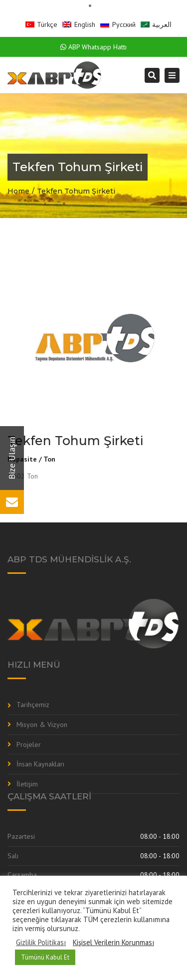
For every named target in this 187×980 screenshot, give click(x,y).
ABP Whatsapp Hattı (93, 47)
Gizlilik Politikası (41, 943)
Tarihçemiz (33, 705)
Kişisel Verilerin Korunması (113, 943)
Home (18, 191)
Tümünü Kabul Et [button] (45, 957)
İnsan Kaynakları (40, 764)
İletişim (27, 784)
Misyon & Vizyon (42, 725)
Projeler (29, 744)
